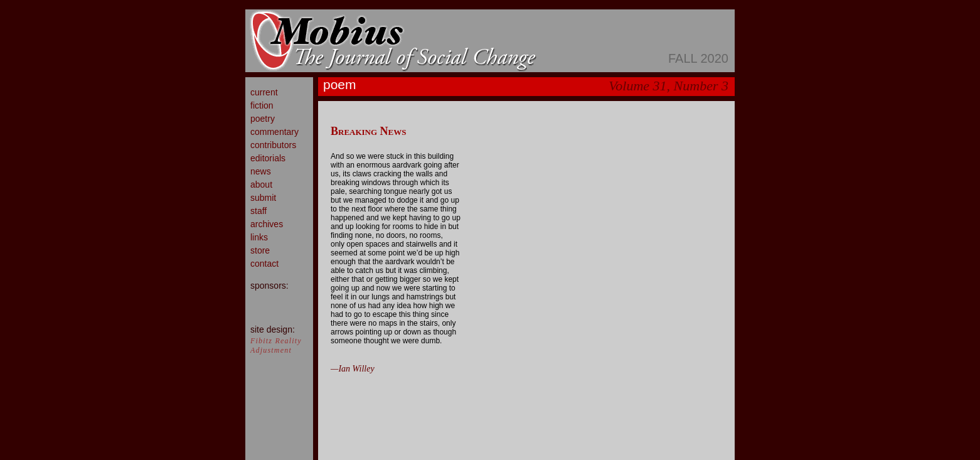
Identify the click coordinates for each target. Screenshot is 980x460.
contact (264, 264)
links (259, 237)
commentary (274, 132)
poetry (263, 119)
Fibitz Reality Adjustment (276, 345)
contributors (273, 145)
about (261, 185)
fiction (262, 105)
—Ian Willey (353, 369)
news (261, 171)
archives (267, 224)
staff (258, 211)
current (264, 92)
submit (263, 198)
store (260, 250)
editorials (268, 158)
